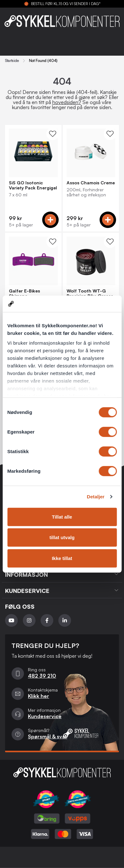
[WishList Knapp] (53, 134)
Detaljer (96, 497)
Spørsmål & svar (48, 736)
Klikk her (39, 696)
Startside (12, 61)
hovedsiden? (67, 102)
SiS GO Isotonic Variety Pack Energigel (33, 185)
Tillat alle (62, 517)
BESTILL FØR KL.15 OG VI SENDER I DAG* (66, 4)
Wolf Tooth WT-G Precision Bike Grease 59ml (90, 293)
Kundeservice (45, 716)
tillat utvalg (62, 537)
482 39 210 (42, 676)
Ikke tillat (62, 558)
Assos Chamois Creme (91, 183)
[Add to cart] (50, 220)
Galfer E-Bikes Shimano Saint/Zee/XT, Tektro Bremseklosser (32, 293)
